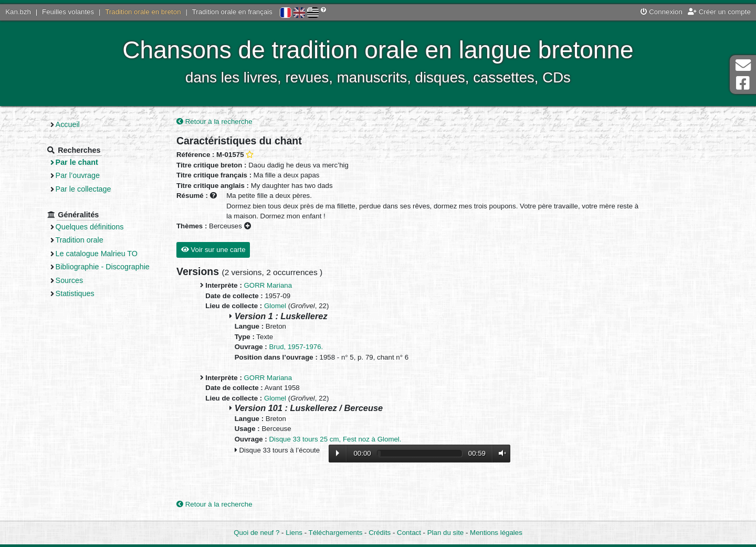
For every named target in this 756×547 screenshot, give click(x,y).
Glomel (275, 306)
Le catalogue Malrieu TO (97, 254)
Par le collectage (83, 189)
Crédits (380, 533)
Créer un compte (719, 12)
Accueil (68, 124)
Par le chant (77, 162)
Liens (294, 533)
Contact (409, 533)
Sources (70, 280)
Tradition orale (80, 240)
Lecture (338, 453)
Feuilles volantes (68, 12)
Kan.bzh (18, 12)
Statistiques (75, 293)
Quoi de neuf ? (256, 533)
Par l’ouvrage (78, 175)
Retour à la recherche (214, 122)
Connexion (661, 12)
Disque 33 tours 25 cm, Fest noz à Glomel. (335, 439)
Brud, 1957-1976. (296, 347)
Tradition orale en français (232, 12)
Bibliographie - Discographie (103, 267)
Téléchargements (336, 533)
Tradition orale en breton (143, 12)
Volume (500, 453)
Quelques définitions (90, 227)
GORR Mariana (268, 285)
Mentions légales (496, 533)
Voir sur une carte (213, 250)
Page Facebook (743, 83)
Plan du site (445, 533)
